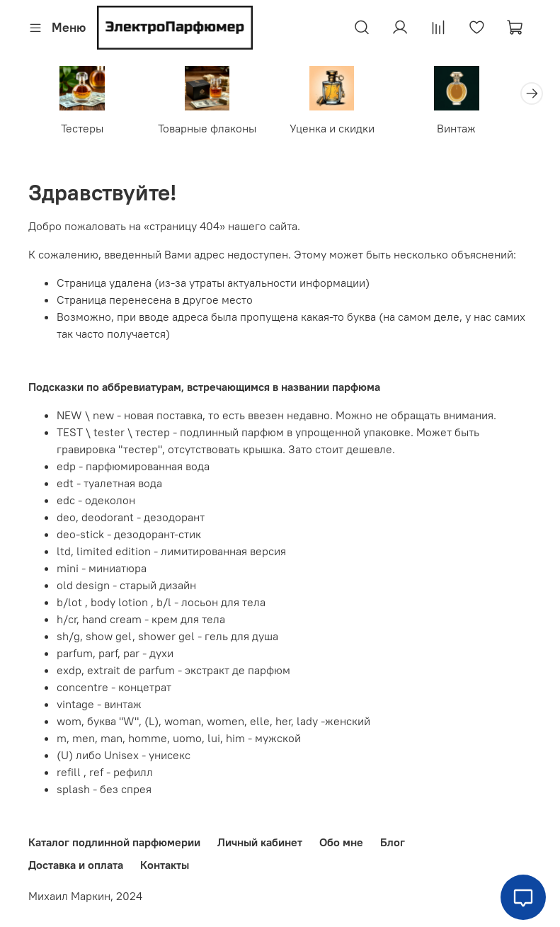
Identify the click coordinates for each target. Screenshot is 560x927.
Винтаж (475, 131)
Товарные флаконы (215, 131)
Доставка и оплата (76, 865)
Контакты (165, 865)
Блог (393, 843)
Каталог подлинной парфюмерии (114, 843)
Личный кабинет (260, 843)
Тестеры (85, 131)
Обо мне (341, 843)
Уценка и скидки (345, 131)
